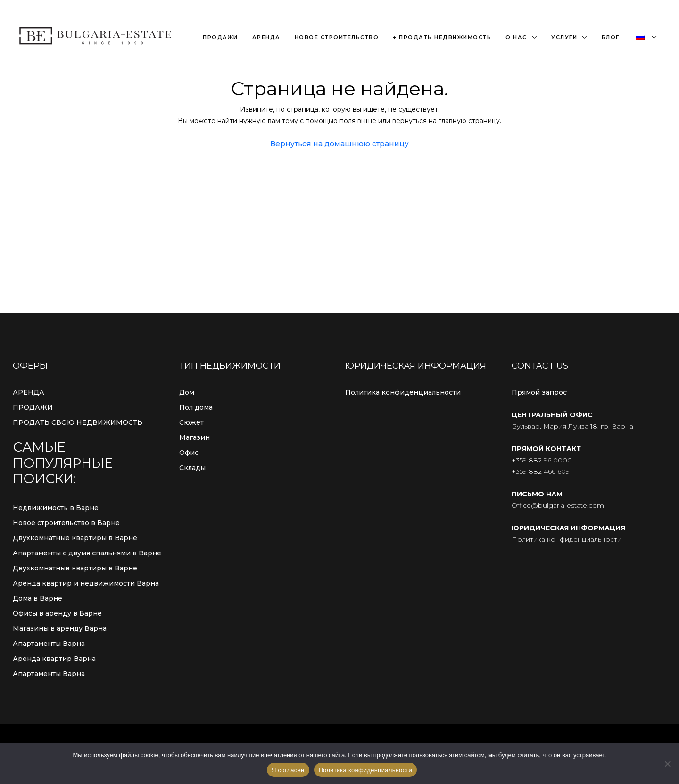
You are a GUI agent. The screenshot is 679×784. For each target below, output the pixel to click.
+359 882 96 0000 (542, 460)
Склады (192, 468)
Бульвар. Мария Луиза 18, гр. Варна (572, 426)
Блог (611, 37)
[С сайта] (667, 764)
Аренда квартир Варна (54, 659)
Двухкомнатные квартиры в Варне (75, 538)
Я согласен (288, 770)
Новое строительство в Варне (66, 523)
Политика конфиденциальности (403, 392)
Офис (189, 453)
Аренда (266, 37)
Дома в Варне (37, 598)
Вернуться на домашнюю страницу (339, 144)
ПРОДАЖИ (33, 407)
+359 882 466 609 (541, 471)
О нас (516, 37)
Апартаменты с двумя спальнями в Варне (87, 553)
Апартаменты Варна (49, 644)
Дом (187, 392)
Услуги (564, 37)
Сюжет (191, 422)
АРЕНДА (29, 392)
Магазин (195, 437)
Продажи (220, 37)
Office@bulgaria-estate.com (558, 505)
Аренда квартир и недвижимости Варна (86, 583)
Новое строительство (337, 37)
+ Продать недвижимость (442, 37)
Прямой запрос (539, 392)
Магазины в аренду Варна (60, 628)
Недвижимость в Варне (56, 508)
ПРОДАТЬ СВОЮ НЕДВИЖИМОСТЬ (78, 422)
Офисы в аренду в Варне (57, 613)
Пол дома (196, 407)
